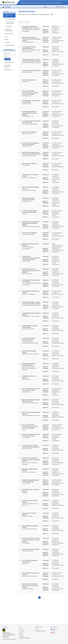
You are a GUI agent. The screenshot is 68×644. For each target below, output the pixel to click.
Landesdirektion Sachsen (40, 631)
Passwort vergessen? (9, 62)
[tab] (10, 627)
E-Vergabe (6, 7)
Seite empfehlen (54, 627)
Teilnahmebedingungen (10, 45)
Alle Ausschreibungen (11, 19)
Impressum (7, 42)
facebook (54, 629)
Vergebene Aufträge (9, 34)
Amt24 (37, 629)
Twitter (54, 631)
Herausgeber (5, 627)
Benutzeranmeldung (9, 50)
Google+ (54, 633)
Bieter (6, 37)
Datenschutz (22, 636)
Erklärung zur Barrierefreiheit (25, 638)
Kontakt (7, 39)
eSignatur (22, 635)
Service (20, 627)
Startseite (7, 12)
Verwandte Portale (38, 627)
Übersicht (22, 629)
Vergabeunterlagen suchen (9, 15)
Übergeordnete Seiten (60, 7)
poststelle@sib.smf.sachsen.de (11, 639)
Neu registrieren (8, 70)
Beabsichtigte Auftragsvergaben (9, 30)
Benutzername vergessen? (8, 66)
